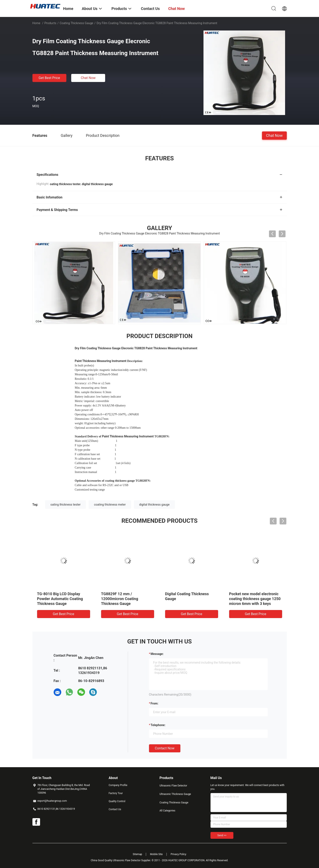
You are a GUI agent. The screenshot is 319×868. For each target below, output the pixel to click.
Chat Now (88, 78)
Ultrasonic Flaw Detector (173, 786)
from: (155, 703)
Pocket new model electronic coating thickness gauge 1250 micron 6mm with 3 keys (255, 599)
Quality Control (117, 801)
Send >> (222, 835)
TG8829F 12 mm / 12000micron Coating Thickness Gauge (120, 599)
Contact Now (165, 748)
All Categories (167, 811)
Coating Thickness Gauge (76, 23)
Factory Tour (116, 793)
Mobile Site (156, 854)
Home (36, 23)
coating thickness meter (110, 505)
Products (50, 23)
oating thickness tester (65, 505)
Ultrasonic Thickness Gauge (175, 794)
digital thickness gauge (154, 505)
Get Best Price (49, 78)
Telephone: (158, 725)
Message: (157, 654)
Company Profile (118, 785)
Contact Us (115, 809)
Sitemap (137, 854)
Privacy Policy (178, 854)
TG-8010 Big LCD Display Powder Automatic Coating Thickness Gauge (60, 599)
